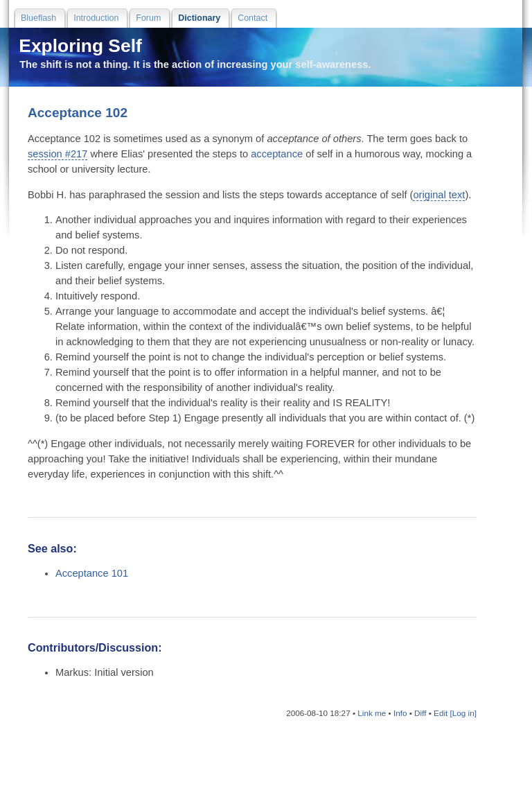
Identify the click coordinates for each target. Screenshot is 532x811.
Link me (372, 713)
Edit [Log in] (455, 713)
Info (400, 713)
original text (439, 195)
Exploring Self (78, 46)
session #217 (57, 154)
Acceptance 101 (92, 573)
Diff (420, 713)
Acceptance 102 (78, 113)
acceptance (277, 154)
